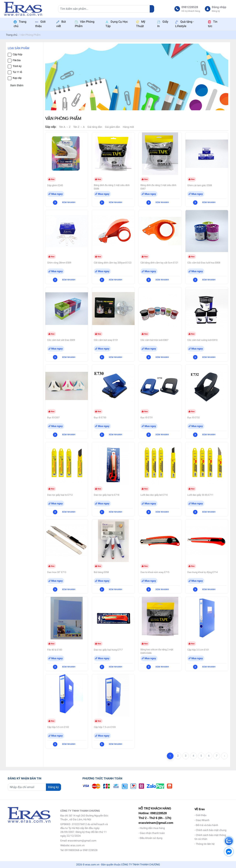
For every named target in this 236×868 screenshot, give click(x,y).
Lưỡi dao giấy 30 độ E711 (200, 495)
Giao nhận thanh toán (152, 833)
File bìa (17, 60)
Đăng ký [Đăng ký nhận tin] (53, 787)
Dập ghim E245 (55, 185)
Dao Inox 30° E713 (57, 572)
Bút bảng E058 (101, 572)
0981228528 (190, 7)
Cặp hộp (18, 54)
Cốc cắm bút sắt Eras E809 (61, 340)
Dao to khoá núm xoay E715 (155, 572)
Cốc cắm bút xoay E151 (106, 340)
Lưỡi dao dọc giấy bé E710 (154, 495)
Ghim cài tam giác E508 (200, 185)
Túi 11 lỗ (17, 72)
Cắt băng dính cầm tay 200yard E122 (113, 263)
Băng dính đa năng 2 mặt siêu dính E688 (112, 187)
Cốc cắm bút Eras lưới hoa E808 (204, 263)
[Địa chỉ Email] (34, 787)
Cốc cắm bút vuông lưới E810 (202, 340)
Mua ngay (57, 194)
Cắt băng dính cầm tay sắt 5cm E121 (159, 263)
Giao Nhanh (203, 820)
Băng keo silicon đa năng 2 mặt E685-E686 (157, 651)
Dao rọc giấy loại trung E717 (108, 650)
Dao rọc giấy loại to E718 (107, 495)
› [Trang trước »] (224, 756)
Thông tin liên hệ (205, 844)
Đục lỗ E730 (100, 418)
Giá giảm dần (112, 127)
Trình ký (17, 66)
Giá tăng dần (95, 127)
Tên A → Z (65, 127)
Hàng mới (128, 127)
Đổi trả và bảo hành (207, 825)
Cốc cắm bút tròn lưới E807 (154, 340)
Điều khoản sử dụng (151, 838)
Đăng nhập (219, 7)
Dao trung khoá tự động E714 (202, 572)
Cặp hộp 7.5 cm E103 (105, 727)
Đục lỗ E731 (147, 418)
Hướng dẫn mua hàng (152, 828)
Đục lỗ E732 (194, 418)
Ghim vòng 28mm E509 (59, 263)
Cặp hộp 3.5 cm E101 (198, 650)
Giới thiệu (201, 815)
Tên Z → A (79, 127)
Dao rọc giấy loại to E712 (60, 495)
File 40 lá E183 (55, 650)
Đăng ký (216, 11)
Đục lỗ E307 (53, 418)
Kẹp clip (17, 78)
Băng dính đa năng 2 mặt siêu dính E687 (158, 187)
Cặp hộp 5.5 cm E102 (58, 727)
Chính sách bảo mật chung (211, 830)
